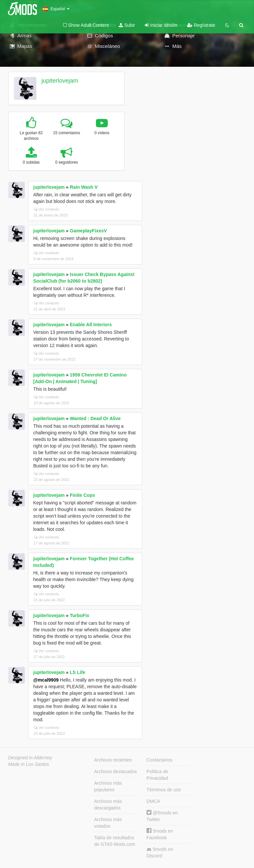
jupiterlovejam (60, 81)
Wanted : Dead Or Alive (95, 418)
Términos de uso (164, 790)
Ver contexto (46, 209)
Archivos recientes (113, 760)
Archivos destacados (116, 771)
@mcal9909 (46, 680)
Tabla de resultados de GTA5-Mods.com (115, 841)
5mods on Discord (160, 852)
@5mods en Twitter (162, 816)
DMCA (153, 801)
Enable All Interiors (91, 325)
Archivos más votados (108, 823)
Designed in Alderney (30, 758)
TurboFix (80, 615)
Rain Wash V (84, 187)
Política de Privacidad (157, 775)
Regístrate (201, 25)
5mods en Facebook (160, 834)
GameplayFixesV (88, 231)
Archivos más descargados (108, 805)
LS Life (78, 672)
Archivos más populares (108, 786)
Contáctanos (160, 760)
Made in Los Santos (29, 764)
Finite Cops (82, 495)
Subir (127, 25)
